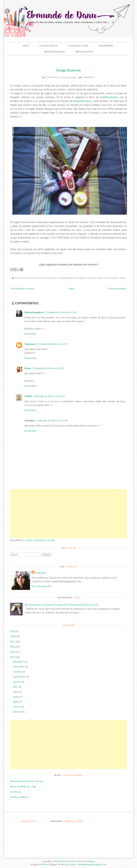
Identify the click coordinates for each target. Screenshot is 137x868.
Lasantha (72, 864)
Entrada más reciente (23, 288)
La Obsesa (16, 792)
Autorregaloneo (66, 278)
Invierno (91, 278)
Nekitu (28, 396)
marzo (17, 707)
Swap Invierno (68, 70)
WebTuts (44, 864)
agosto (17, 682)
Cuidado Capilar (48, 46)
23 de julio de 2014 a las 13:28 (48, 368)
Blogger (92, 861)
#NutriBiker (106, 46)
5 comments (88, 77)
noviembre (19, 666)
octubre (17, 672)
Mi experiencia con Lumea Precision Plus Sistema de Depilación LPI (61, 605)
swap (122, 278)
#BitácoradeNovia (54, 52)
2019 (12, 631)
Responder (30, 334)
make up (101, 278)
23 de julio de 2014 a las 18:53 (49, 396)
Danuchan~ (54, 77)
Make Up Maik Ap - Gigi (23, 786)
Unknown (30, 344)
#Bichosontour (84, 52)
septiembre (19, 676)
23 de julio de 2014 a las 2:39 (52, 344)
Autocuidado (49, 278)
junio (16, 692)
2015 (12, 652)
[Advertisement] (68, 514)
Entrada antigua (117, 288)
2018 (12, 636)
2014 (12, 657)
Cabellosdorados (109, 97)
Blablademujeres (83, 101)
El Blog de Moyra (20, 797)
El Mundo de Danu (67, 861)
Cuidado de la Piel (78, 46)
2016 (12, 647)
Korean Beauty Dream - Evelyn (27, 781)
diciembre (18, 662)
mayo (16, 697)
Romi (28, 368)
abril (16, 702)
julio (15, 687)
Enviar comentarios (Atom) (40, 540)
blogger (81, 278)
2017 (12, 642)
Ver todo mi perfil (41, 586)
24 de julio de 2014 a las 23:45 (52, 420)
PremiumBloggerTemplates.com (92, 864)
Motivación (113, 278)
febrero (17, 712)
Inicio (26, 46)
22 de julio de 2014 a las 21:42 (61, 312)
